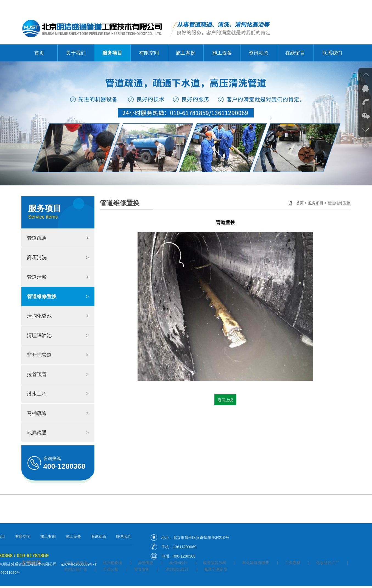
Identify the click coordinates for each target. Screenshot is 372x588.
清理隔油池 (58, 335)
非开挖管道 (58, 355)
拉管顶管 (58, 374)
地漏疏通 (58, 433)
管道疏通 (58, 238)
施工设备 (222, 53)
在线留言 (295, 53)
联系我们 (343, 6)
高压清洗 (58, 258)
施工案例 (186, 53)
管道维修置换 (58, 296)
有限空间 (149, 53)
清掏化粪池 (58, 316)
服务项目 (112, 53)
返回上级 (225, 400)
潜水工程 (58, 394)
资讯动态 (259, 53)
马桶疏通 (58, 413)
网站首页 (299, 6)
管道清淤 (58, 277)
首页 (39, 53)
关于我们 (321, 6)
